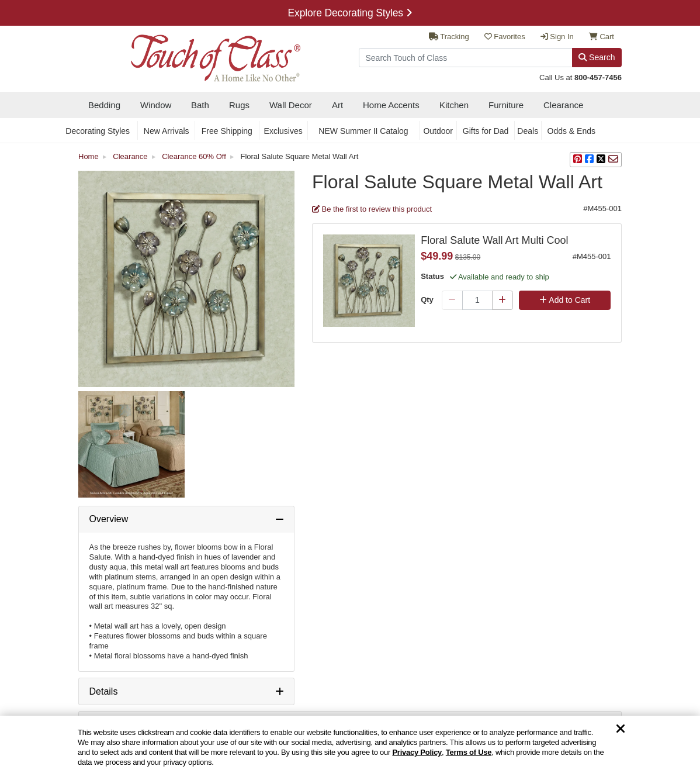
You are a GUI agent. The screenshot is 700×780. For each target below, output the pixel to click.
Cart (602, 37)
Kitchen (454, 105)
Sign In (557, 37)
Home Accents (391, 105)
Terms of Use (469, 752)
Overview (109, 519)
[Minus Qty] (452, 301)
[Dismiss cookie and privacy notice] (621, 729)
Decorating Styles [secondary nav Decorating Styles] (98, 131)
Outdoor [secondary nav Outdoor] (438, 131)
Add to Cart (565, 300)
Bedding (104, 105)
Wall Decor (291, 105)
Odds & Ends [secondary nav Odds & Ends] (572, 131)
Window (156, 105)
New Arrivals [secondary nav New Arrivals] (167, 131)
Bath (200, 105)
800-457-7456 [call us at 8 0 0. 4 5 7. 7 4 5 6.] (598, 77)
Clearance (563, 105)
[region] (350, 748)
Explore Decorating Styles (350, 13)
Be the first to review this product (372, 209)
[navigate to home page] (189, 55)
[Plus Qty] (503, 301)
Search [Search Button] (597, 57)
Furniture (506, 105)
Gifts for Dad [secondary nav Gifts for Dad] (486, 131)
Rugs (239, 105)
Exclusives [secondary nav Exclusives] (283, 131)
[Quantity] (477, 301)
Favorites (505, 37)
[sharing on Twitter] (601, 160)
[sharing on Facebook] (589, 160)
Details (104, 691)
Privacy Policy (417, 752)
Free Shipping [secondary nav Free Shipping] (227, 131)
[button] (578, 160)
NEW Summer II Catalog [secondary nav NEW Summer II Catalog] (363, 131)
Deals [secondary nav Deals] (528, 131)
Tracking (449, 37)
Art (337, 105)
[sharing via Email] (613, 160)
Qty (427, 300)
